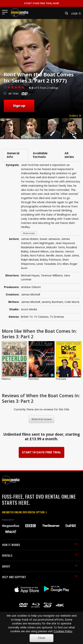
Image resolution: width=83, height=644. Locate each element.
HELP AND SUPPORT (40, 577)
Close (41, 638)
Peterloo (6, 379)
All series (69, 155)
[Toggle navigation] (6, 12)
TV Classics (41, 317)
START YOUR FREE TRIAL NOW (41, 3)
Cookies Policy (63, 631)
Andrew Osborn (31, 287)
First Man (34, 379)
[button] (65, 13)
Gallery (75, 116)
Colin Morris (72, 302)
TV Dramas (57, 317)
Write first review (42, 419)
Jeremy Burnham (52, 302)
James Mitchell (31, 295)
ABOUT (40, 566)
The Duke (61, 379)
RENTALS (40, 555)
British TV (27, 317)
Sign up (19, 106)
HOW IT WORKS (40, 545)
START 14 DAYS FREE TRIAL (41, 452)
